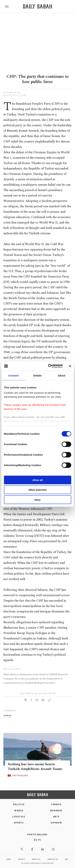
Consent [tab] (13, 375)
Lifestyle (19, 817)
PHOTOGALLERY (20, 775)
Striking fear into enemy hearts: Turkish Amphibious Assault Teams (35, 767)
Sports (19, 823)
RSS (67, 859)
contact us (53, 859)
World (19, 811)
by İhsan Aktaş (12, 92)
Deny (37, 500)
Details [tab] (38, 375)
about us (36, 859)
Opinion (56, 823)
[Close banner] (70, 366)
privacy (21, 859)
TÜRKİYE (56, 804)
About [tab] (62, 375)
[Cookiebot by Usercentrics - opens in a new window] (48, 366)
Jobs (9, 859)
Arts (56, 817)
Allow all (37, 480)
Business (56, 811)
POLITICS (19, 804)
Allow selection (37, 490)
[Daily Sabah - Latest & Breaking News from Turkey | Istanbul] (37, 6)
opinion (7, 715)
